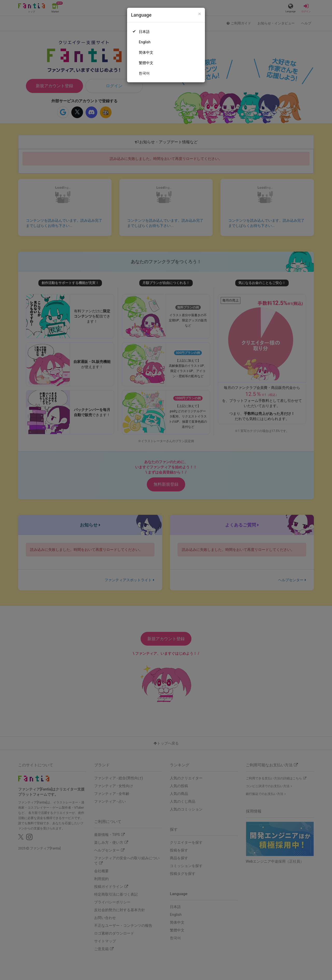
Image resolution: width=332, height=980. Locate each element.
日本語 (144, 32)
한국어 (144, 73)
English (145, 42)
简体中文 (146, 52)
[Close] (200, 14)
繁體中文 (146, 63)
